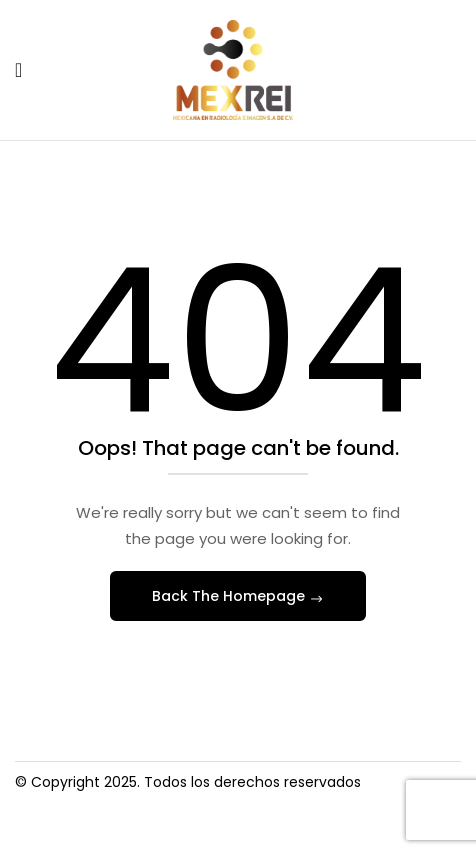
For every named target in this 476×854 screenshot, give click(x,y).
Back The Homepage (230, 596)
